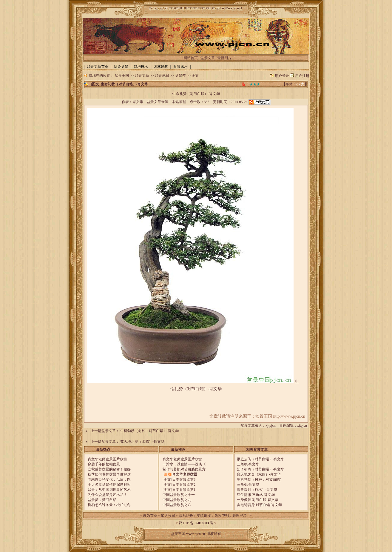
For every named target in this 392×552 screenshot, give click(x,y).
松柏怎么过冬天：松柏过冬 (109, 505)
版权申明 (222, 516)
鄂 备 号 (196, 523)
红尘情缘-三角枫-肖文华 (256, 495)
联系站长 (186, 516)
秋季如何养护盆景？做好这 (109, 474)
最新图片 (224, 58)
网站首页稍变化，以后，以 (109, 479)
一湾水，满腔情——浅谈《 (184, 464)
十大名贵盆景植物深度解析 (109, 485)
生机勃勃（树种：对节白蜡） (260, 479)
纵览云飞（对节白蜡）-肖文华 (261, 459)
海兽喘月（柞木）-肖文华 (257, 490)
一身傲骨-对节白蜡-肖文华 (258, 500)
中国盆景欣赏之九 (177, 500)
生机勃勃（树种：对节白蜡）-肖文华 (149, 431)
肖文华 (138, 102)
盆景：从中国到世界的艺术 (109, 490)
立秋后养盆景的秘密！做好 (109, 469)
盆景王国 (122, 76)
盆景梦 (180, 76)
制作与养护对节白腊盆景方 (184, 469)
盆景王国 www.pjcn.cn (188, 534)
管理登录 (240, 516)
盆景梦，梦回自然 (102, 500)
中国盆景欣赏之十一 (179, 495)
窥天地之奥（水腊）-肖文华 (142, 442)
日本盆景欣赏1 (184, 490)
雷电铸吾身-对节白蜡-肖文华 (260, 505)
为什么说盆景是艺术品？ (107, 495)
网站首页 (191, 58)
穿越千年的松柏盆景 (104, 464)
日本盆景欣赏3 (184, 479)
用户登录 (282, 76)
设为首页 (150, 516)
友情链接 (204, 516)
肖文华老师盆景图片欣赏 (107, 459)
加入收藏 (168, 516)
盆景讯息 (162, 76)
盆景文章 (208, 58)
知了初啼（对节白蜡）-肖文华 (261, 469)
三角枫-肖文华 (248, 464)
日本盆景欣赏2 (184, 485)
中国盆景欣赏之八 (177, 505)
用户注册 (302, 76)
